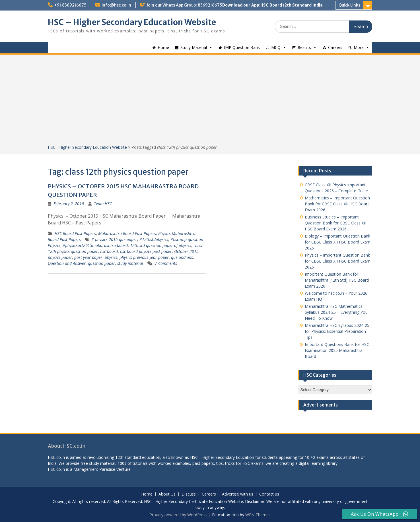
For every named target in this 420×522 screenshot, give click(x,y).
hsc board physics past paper (146, 251)
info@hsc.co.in (116, 5)
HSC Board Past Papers (75, 233)
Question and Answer (67, 263)
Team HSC (103, 204)
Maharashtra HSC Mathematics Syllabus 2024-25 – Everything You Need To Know (336, 312)
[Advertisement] (210, 102)
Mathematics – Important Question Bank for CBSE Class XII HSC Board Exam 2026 (337, 204)
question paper (101, 263)
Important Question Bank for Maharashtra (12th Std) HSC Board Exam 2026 (337, 280)
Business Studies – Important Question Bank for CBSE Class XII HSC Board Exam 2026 (335, 223)
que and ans (182, 257)
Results (304, 47)
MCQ (276, 47)
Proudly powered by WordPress (178, 515)
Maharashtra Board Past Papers (127, 233)
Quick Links (349, 5)
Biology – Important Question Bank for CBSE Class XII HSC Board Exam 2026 (338, 242)
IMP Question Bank (242, 47)
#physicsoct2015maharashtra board (95, 245)
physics (111, 257)
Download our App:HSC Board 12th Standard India (272, 5)
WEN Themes (258, 515)
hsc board (109, 251)
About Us (167, 494)
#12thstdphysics (154, 239)
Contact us (269, 494)
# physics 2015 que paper (114, 239)
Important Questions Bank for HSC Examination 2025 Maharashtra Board (337, 350)
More (359, 47)
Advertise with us (238, 494)
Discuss (189, 494)
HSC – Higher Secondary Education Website (132, 22)
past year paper (88, 257)
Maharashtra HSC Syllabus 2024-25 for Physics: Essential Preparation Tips (337, 331)
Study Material (194, 47)
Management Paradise (94, 469)
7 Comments (166, 263)
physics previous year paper (144, 257)
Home (163, 47)
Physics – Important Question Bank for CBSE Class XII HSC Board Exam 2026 (338, 261)
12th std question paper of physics (161, 245)
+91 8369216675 (70, 5)
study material (130, 263)
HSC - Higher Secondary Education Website (87, 147)
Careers (335, 47)
